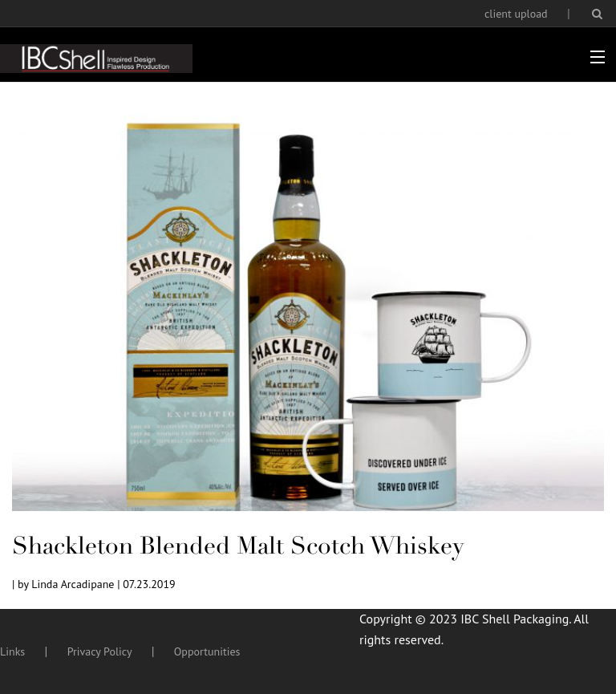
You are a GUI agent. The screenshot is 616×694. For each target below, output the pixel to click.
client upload (516, 14)
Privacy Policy (100, 651)
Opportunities (207, 651)
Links (12, 651)
